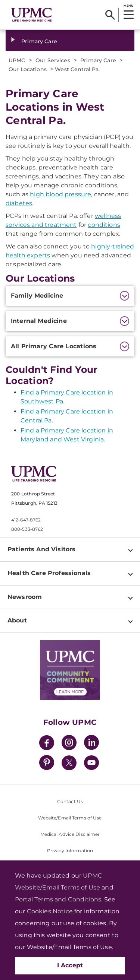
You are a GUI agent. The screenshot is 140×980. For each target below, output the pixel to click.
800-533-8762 (27, 529)
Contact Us (70, 801)
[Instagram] (69, 744)
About (17, 620)
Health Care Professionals (49, 573)
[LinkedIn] (91, 744)
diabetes (19, 203)
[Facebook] (47, 744)
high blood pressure (60, 194)
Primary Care (39, 41)
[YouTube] (91, 764)
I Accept (70, 965)
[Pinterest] (47, 764)
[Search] (110, 15)
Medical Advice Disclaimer (70, 834)
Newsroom (25, 597)
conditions (104, 225)
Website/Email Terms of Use (70, 818)
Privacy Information (70, 851)
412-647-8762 (26, 520)
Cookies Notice (50, 911)
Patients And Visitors (41, 549)
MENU (128, 6)
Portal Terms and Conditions (58, 899)
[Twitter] (69, 763)
